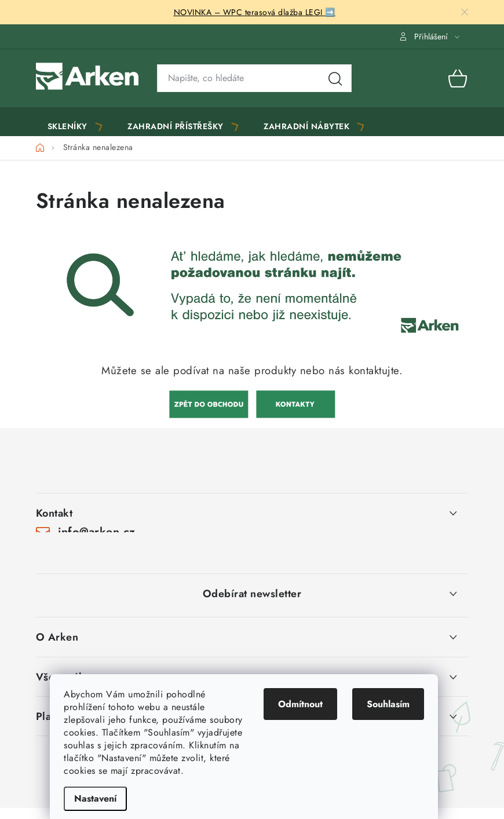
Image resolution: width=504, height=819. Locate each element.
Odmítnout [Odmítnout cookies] (308, 704)
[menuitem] (76, 125)
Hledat (335, 78)
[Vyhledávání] (254, 78)
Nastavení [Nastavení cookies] (103, 798)
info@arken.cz (97, 538)
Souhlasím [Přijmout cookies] (396, 704)
